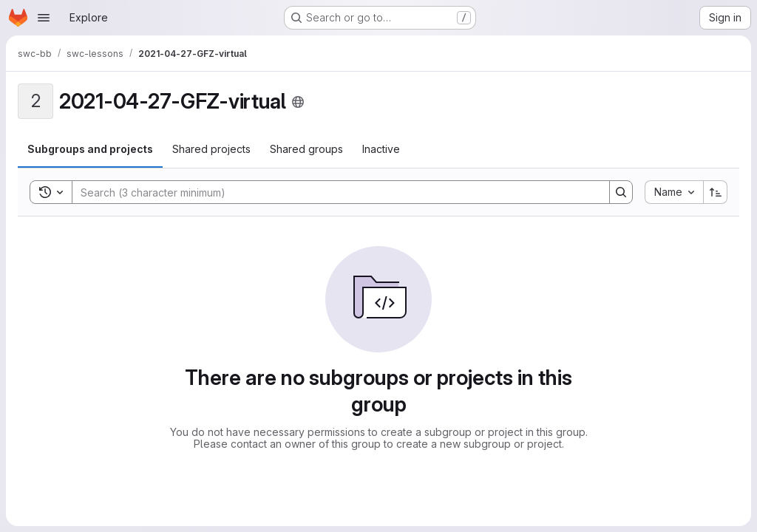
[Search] (333, 192)
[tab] (90, 149)
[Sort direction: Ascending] (716, 192)
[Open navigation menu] (44, 18)
